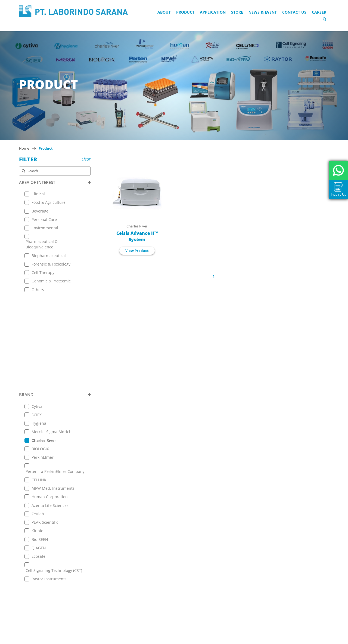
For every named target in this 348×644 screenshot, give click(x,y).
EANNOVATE (228, 639)
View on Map (160, 569)
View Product (137, 251)
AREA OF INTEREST (55, 182)
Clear (86, 159)
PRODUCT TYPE (55, 496)
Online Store (94, 564)
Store (237, 12)
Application (213, 12)
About (164, 12)
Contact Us (294, 12)
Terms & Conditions (101, 591)
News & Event (263, 12)
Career (319, 12)
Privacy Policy (95, 598)
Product (185, 12)
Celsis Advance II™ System (137, 236)
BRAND (55, 301)
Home (24, 148)
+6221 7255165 (164, 577)
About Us (91, 543)
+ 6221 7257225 (164, 590)
